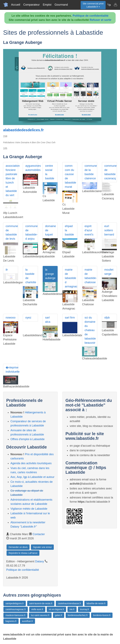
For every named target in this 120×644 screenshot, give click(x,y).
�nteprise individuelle (12, 370)
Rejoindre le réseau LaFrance (23, 553)
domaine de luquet (51, 230)
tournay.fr (85, 609)
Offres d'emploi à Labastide (27, 439)
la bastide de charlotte (31, 276)
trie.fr (72, 609)
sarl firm (70, 318)
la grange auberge (50, 274)
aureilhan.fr (27, 621)
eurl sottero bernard (109, 230)
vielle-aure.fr (37, 609)
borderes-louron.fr (102, 615)
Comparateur (31, 5)
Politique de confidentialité (91, 16)
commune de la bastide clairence (91, 172)
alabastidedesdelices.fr (23, 130)
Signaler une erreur (42, 547)
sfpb (107, 318)
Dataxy (40, 561)
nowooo (11, 318)
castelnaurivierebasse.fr (69, 603)
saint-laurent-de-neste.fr (41, 603)
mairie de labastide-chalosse (91, 276)
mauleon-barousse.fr (15, 615)
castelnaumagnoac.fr (16, 609)
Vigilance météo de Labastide (29, 509)
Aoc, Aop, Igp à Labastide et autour (32, 477)
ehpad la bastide (69, 230)
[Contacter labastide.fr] (115, 5)
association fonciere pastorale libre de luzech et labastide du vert (12, 180)
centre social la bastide (50, 172)
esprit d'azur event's (89, 230)
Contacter (39, 534)
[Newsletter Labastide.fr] (109, 5)
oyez (28, 318)
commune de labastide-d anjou (31, 232)
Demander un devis (18, 547)
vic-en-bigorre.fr (56, 609)
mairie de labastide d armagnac (71, 278)
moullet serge (109, 272)
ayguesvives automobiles (32, 168)
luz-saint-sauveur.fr (40, 615)
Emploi (47, 5)
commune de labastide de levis (12, 232)
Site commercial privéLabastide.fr (93, 5)
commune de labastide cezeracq (111, 172)
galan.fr (59, 615)
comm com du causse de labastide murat (70, 176)
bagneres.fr (11, 621)
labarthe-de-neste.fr (96, 603)
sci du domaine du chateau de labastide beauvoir (90, 330)
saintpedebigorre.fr (15, 603)
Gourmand (61, 5)
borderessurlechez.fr (78, 615)
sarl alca (48, 320)
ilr (7, 270)
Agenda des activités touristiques (31, 463)
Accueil (16, 5)
